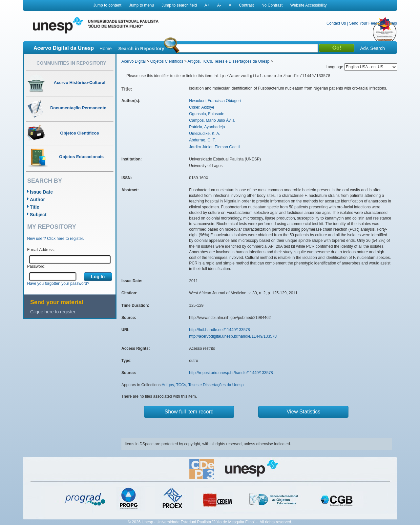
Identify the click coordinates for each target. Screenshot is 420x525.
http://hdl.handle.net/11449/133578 (220, 330)
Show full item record (189, 412)
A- (219, 5)
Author (37, 199)
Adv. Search (372, 48)
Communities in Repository (71, 63)
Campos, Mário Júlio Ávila (212, 120)
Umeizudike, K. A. (205, 134)
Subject (38, 215)
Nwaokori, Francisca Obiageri (215, 101)
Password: (36, 266)
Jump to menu (141, 5)
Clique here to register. (53, 312)
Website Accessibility (308, 5)
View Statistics (304, 412)
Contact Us (336, 23)
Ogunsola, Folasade (207, 114)
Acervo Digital (134, 61)
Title (35, 207)
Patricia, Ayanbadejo (207, 127)
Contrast (246, 5)
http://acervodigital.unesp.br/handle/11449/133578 (233, 336)
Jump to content (107, 5)
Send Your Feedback (367, 23)
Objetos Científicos (167, 61)
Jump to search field (179, 5)
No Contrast (272, 5)
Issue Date (41, 192)
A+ (207, 5)
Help (393, 23)
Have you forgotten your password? (58, 283)
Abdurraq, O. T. (202, 140)
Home (105, 49)
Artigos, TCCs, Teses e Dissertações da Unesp (228, 61)
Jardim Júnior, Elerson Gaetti (214, 147)
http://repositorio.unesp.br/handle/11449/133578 (231, 373)
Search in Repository (141, 49)
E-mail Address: (41, 250)
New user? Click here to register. (56, 239)
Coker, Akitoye (202, 107)
